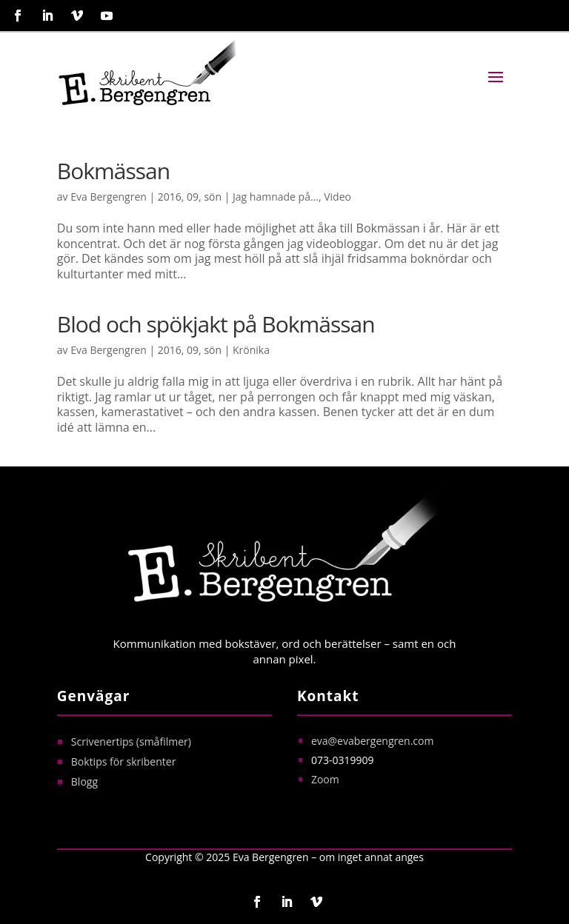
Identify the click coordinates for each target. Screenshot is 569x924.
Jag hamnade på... (276, 197)
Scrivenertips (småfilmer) (133, 741)
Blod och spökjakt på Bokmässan (216, 324)
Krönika (251, 350)
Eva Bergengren (109, 197)
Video (337, 197)
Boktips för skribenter (124, 761)
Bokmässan (113, 171)
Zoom (325, 779)
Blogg (84, 781)
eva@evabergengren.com (373, 741)
